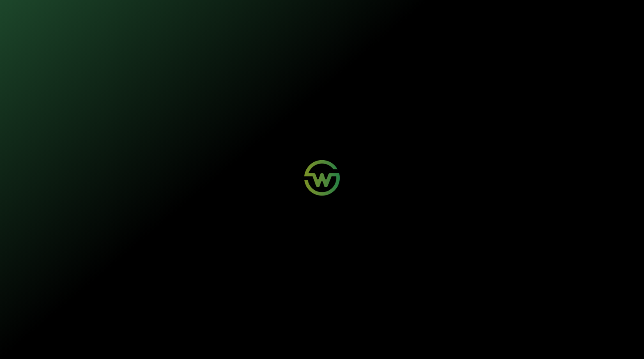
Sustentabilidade (289, 12)
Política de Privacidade (208, 343)
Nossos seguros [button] (238, 12)
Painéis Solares (160, 301)
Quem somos (331, 12)
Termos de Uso (242, 343)
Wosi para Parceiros (293, 293)
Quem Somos (351, 293)
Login (215, 293)
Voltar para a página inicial (322, 195)
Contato (281, 301)
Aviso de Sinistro (226, 309)
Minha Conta (222, 301)
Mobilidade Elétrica (164, 293)
